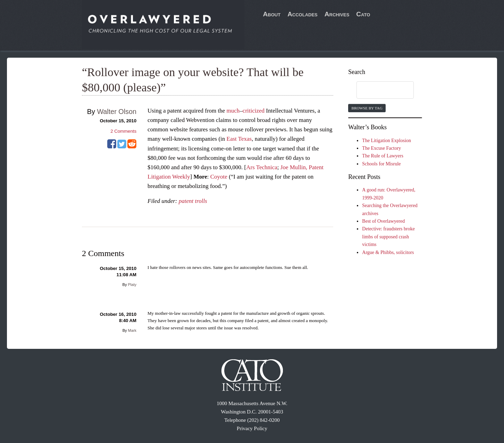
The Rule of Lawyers (383, 156)
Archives (337, 14)
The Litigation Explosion (387, 141)
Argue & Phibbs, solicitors (388, 252)
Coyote (219, 177)
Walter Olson (117, 112)
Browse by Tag (367, 108)
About (272, 14)
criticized (254, 111)
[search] (378, 90)
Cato (363, 14)
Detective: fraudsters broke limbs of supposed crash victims (388, 237)
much (233, 111)
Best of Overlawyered (383, 221)
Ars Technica (262, 167)
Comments (123, 131)
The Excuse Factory (381, 148)
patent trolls (193, 201)
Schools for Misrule (381, 164)
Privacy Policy (252, 428)
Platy (132, 285)
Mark (132, 330)
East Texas (239, 139)
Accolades (303, 14)
